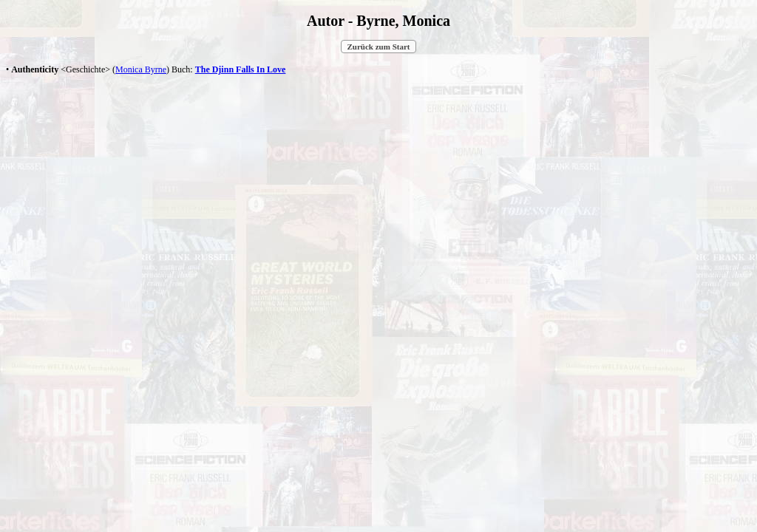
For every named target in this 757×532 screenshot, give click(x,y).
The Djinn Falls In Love (241, 69)
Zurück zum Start (379, 47)
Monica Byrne (141, 69)
